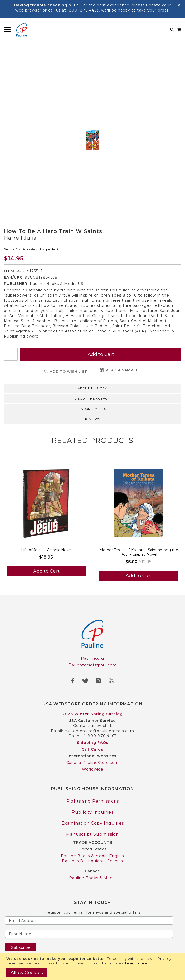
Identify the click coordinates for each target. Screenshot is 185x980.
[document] (93, 967)
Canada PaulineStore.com (92, 763)
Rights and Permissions (93, 801)
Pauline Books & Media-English (92, 856)
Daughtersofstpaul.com (93, 665)
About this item (93, 388)
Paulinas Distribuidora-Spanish (92, 861)
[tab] (92, 388)
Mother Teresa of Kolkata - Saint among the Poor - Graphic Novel (139, 552)
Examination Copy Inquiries (93, 823)
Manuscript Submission (92, 834)
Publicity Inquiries (92, 812)
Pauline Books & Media (92, 878)
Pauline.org (92, 658)
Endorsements (92, 409)
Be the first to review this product (31, 249)
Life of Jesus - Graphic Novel (46, 550)
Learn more (136, 963)
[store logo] (22, 30)
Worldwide (93, 769)
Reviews (93, 419)
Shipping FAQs (93, 743)
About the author (93, 399)
